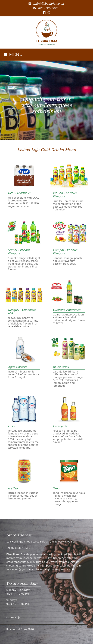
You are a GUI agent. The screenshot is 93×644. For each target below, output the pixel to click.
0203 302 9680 (48, 8)
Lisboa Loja (13, 618)
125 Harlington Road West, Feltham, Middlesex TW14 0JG (42, 542)
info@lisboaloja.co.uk (49, 4)
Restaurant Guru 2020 (20, 629)
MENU (13, 54)
